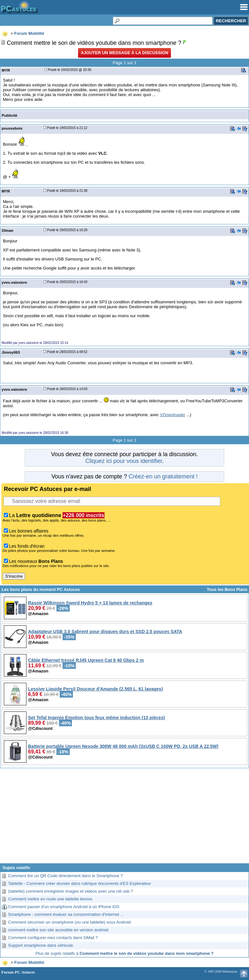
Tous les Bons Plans (227, 589)
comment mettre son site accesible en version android (58, 930)
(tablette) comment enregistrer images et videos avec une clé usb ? (70, 891)
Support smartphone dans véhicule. (41, 945)
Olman (7, 230)
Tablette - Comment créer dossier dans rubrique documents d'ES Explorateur (80, 883)
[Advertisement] (124, 818)
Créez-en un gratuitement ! (163, 476)
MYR (6, 70)
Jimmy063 (11, 352)
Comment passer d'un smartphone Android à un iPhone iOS (64, 907)
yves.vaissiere (14, 282)
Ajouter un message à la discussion (124, 53)
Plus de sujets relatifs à (124, 953)
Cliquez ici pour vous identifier (124, 461)
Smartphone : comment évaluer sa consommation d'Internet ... (66, 914)
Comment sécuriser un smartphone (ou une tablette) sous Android (69, 922)
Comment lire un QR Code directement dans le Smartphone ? (65, 876)
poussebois (12, 128)
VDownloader (173, 415)
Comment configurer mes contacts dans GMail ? (53, 938)
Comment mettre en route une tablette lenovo (50, 899)
